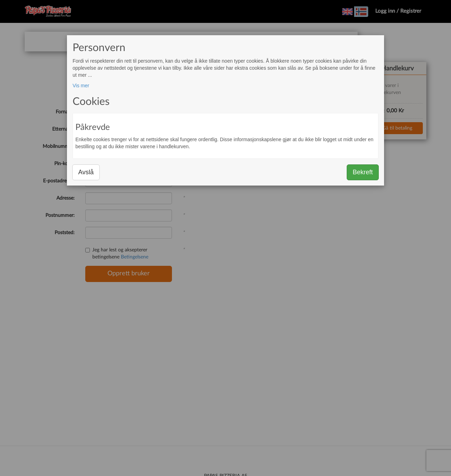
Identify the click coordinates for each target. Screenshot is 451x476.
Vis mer (81, 86)
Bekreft (363, 172)
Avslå (86, 172)
